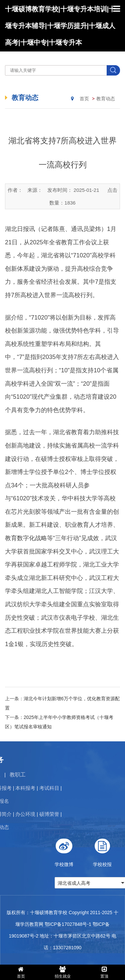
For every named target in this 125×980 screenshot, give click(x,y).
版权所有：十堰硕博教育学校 (37, 912)
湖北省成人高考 (91, 883)
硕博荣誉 (32, 814)
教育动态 (106, 99)
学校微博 (81, 850)
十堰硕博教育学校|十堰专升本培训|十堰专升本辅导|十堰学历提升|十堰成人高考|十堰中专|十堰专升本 (60, 26)
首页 (84, 99)
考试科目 (32, 788)
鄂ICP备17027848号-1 (68, 924)
